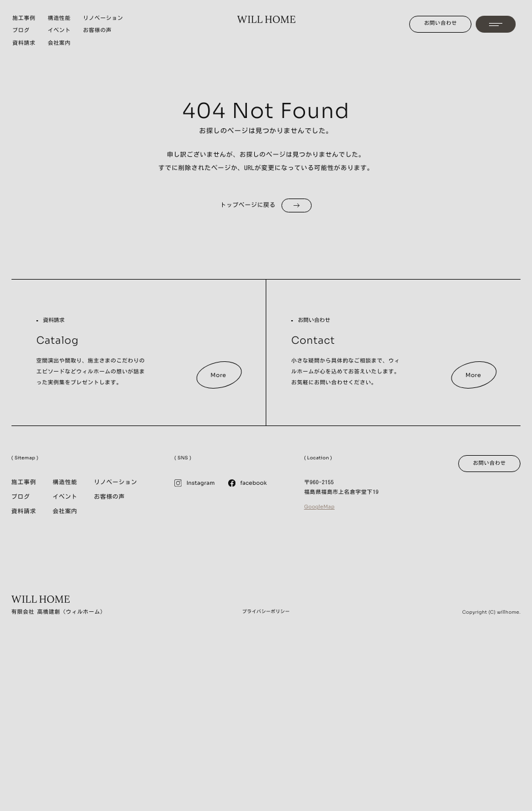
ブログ (21, 497)
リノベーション (115, 483)
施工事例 (24, 483)
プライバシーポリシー (266, 611)
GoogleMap (319, 507)
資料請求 (24, 512)
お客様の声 (109, 497)
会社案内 (65, 512)
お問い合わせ (441, 23)
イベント (65, 497)
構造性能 (65, 483)
